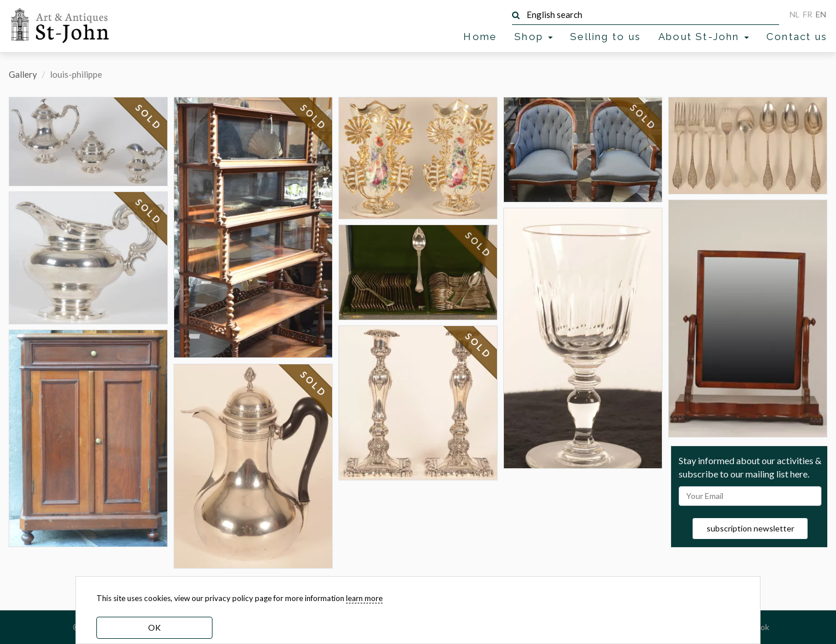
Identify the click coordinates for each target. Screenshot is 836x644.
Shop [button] (534, 37)
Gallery (23, 74)
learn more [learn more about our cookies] (364, 598)
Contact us (797, 37)
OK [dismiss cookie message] (154, 627)
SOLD (149, 117)
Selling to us (606, 37)
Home (480, 37)
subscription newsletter (750, 528)
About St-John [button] (704, 37)
